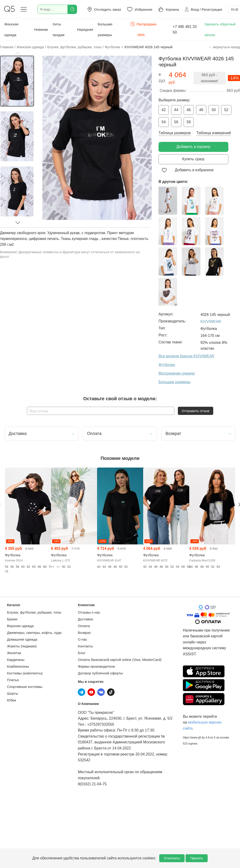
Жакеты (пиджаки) (22, 646)
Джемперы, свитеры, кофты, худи (34, 633)
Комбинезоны (18, 666)
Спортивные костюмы (25, 687)
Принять (197, 858)
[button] (18, 53)
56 (176, 122)
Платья (13, 680)
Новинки (41, 29)
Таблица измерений (214, 133)
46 (189, 110)
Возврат (84, 633)
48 (201, 110)
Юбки (12, 700)
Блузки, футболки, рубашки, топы (34, 612)
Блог (81, 653)
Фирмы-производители (96, 666)
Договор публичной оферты (100, 673)
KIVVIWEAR (211, 322)
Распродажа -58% (143, 29)
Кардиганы (16, 660)
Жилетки (14, 653)
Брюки (12, 619)
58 (189, 122)
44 (176, 110)
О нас (82, 639)
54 (164, 122)
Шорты (13, 693)
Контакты (85, 646)
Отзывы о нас (89, 612)
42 (164, 110)
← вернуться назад (224, 47)
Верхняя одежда (20, 626)
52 (226, 110)
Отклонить (172, 858)
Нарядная (85, 29)
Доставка (85, 619)
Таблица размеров (175, 133)
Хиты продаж (59, 29)
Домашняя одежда (22, 639)
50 (214, 110)
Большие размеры (105, 29)
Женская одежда (11, 29)
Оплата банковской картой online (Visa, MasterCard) (120, 660)
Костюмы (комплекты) (25, 673)
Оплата (84, 626)
